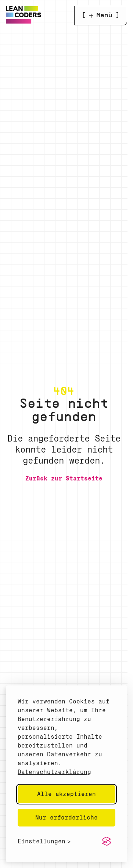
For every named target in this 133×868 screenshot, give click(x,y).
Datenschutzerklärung (54, 772)
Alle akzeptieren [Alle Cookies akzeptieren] (66, 794)
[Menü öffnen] (101, 16)
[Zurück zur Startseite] (64, 478)
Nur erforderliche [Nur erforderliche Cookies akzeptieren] (66, 817)
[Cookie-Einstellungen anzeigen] (44, 841)
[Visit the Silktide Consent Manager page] (107, 842)
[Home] (24, 22)
